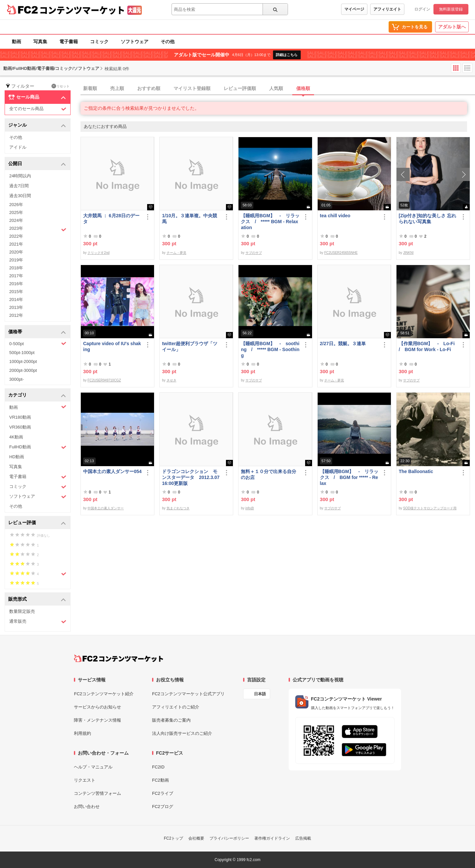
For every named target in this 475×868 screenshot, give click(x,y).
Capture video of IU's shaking (112, 346)
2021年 (16, 244)
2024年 (16, 220)
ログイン (422, 9)
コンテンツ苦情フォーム (97, 793)
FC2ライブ (163, 793)
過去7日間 (19, 186)
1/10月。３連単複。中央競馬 (190, 219)
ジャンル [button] (37, 125)
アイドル (18, 147)
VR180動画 (20, 417)
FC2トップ (174, 838)
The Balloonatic (416, 471)
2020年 (16, 252)
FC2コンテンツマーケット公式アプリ (188, 694)
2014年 (16, 299)
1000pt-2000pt (23, 361)
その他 (168, 42)
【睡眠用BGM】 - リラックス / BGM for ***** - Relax (349, 477)
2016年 (16, 284)
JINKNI (408, 253)
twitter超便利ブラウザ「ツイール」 (190, 346)
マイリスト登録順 (192, 88)
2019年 (16, 260)
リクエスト (85, 780)
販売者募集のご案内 (171, 720)
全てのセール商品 (38, 109)
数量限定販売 (22, 611)
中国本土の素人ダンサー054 (112, 471)
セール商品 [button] (37, 97)
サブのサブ (254, 253)
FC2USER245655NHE (341, 253)
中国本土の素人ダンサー (106, 508)
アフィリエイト (387, 9)
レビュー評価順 (240, 88)
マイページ (354, 9)
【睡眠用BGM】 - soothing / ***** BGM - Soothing (270, 349)
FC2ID (158, 767)
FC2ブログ (163, 807)
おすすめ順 (149, 88)
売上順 (117, 88)
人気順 (276, 88)
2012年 (16, 315)
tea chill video (335, 216)
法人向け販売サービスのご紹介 (182, 733)
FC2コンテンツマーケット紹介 (104, 694)
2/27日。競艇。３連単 (343, 344)
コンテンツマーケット (82, 10)
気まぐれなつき (178, 508)
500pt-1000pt (22, 353)
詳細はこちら (287, 55)
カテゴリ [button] (37, 395)
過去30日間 (20, 196)
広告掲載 (303, 838)
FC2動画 (160, 780)
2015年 (16, 292)
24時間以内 (20, 176)
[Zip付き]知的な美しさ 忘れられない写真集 (427, 219)
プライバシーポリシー (229, 838)
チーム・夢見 (176, 253)
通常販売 (38, 622)
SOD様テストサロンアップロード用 (430, 508)
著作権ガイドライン (272, 838)
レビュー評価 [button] (37, 523)
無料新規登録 (451, 9)
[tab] (278, 89)
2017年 (16, 276)
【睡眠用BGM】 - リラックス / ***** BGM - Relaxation (270, 222)
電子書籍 (69, 42)
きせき (172, 380)
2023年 (38, 229)
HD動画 (17, 457)
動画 (16, 42)
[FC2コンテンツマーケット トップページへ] (119, 658)
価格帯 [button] (37, 332)
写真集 (40, 42)
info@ (250, 508)
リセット (61, 86)
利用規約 (82, 733)
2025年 (16, 212)
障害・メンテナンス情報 (97, 720)
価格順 (303, 88)
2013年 (16, 307)
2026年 (16, 205)
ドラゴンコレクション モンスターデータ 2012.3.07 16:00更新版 (191, 477)
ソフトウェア (135, 42)
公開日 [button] (37, 164)
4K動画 (16, 437)
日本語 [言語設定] (260, 694)
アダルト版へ (452, 27)
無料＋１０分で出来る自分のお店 (269, 474)
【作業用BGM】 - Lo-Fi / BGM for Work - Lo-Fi (428, 346)
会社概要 (196, 838)
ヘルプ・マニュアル (93, 767)
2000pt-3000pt (23, 370)
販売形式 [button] (37, 599)
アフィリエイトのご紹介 (176, 707)
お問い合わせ (87, 807)
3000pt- (16, 379)
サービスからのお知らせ (97, 707)
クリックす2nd (98, 253)
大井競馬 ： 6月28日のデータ (111, 219)
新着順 (90, 88)
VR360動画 (20, 427)
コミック (99, 42)
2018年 (16, 268)
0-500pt (38, 344)
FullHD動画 (38, 447)
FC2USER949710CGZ (104, 380)
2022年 (16, 236)
